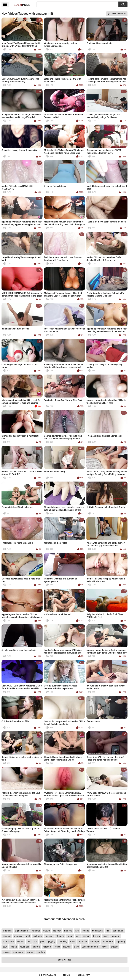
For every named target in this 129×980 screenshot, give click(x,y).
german (86, 936)
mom (73, 941)
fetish (57, 947)
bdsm (106, 936)
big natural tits (21, 931)
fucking (49, 936)
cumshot (36, 931)
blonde (86, 931)
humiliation (97, 931)
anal (28, 936)
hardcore (47, 947)
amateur (115, 936)
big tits (96, 936)
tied (29, 941)
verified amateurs (90, 947)
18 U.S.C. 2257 (83, 975)
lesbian (13, 947)
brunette (68, 931)
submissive (18, 952)
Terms (66, 975)
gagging (51, 941)
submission (8, 941)
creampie (95, 941)
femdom (41, 952)
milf (108, 931)
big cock (57, 931)
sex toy (20, 941)
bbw (5, 947)
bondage (7, 936)
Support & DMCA (47, 975)
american (7, 931)
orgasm (114, 947)
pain (42, 941)
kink (77, 931)
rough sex (25, 947)
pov (35, 941)
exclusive (83, 941)
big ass (6, 952)
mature (46, 931)
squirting (121, 941)
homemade (108, 941)
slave (76, 947)
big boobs (38, 936)
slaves (104, 947)
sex (78, 936)
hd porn (36, 947)
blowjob (67, 947)
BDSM (22, 5)
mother (30, 952)
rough (70, 936)
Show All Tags (65, 960)
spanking (63, 941)
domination (118, 931)
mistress (18, 936)
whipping (60, 936)
